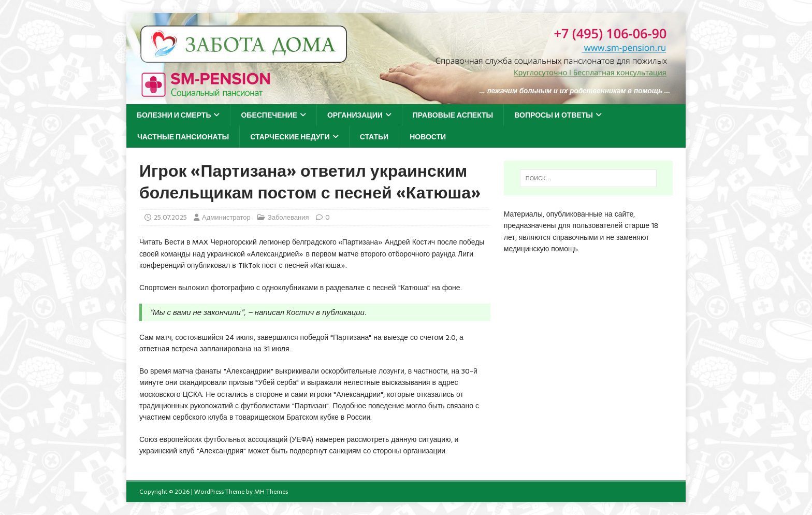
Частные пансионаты (183, 137)
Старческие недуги (290, 137)
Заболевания (288, 217)
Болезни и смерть (174, 115)
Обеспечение (269, 115)
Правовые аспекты (453, 115)
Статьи (374, 137)
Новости (428, 137)
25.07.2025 (170, 217)
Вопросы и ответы (554, 115)
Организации (355, 115)
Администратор (226, 217)
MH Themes (271, 492)
